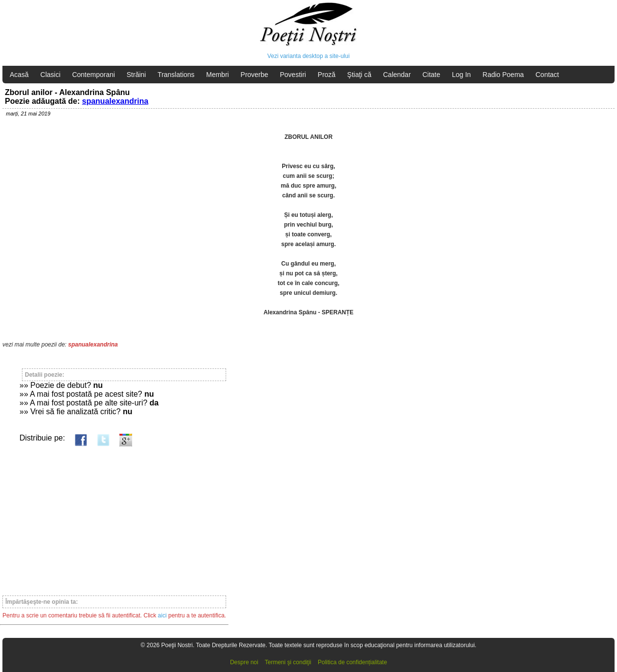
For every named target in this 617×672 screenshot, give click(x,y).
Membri (218, 75)
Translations (176, 75)
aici (162, 615)
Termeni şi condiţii (288, 662)
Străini (136, 75)
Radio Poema (503, 75)
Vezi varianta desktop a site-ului (309, 56)
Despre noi (244, 662)
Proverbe (255, 75)
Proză (327, 75)
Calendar (397, 75)
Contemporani (94, 75)
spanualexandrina (115, 101)
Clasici (50, 75)
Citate (432, 75)
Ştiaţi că (359, 75)
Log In (461, 75)
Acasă (19, 75)
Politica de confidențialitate (352, 662)
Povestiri (293, 75)
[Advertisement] (114, 517)
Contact (547, 75)
